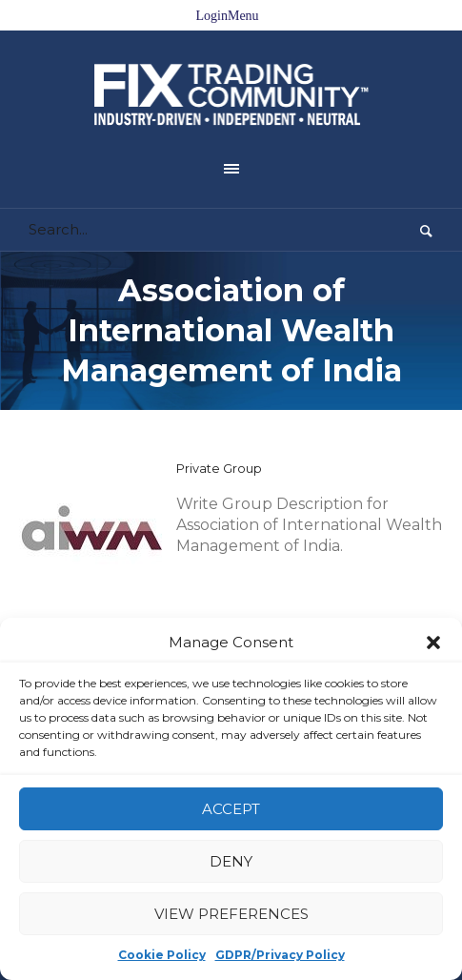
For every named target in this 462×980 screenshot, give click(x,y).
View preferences (231, 914)
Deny (231, 861)
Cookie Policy (162, 955)
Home (53, 593)
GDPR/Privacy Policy (280, 955)
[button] (433, 643)
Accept (231, 809)
